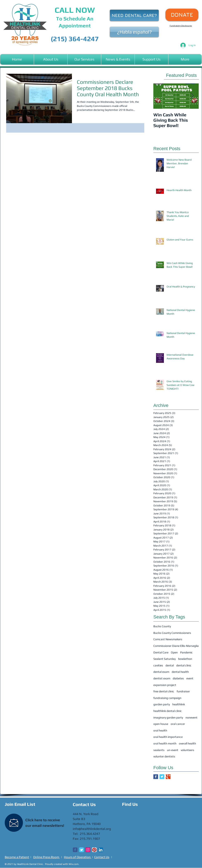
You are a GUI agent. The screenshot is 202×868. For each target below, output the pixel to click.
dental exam (161, 672)
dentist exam (162, 678)
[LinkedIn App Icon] (101, 850)
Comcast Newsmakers (168, 639)
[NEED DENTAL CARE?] (134, 15)
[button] (51, 59)
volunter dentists (164, 756)
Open (174, 652)
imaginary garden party (168, 717)
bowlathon (185, 659)
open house (161, 724)
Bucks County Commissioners (172, 633)
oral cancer (178, 724)
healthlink (179, 704)
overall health (187, 743)
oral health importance (168, 737)
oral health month (165, 743)
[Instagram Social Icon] (88, 850)
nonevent (191, 717)
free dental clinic (164, 691)
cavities (158, 665)
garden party (162, 704)
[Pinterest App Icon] (94, 850)
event (190, 678)
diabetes (178, 678)
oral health (160, 730)
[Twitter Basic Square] (162, 777)
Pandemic (186, 652)
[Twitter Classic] (82, 850)
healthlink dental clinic (168, 711)
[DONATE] (182, 15)
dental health (180, 672)
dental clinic (184, 665)
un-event (173, 750)
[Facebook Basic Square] (156, 777)
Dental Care (161, 652)
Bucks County (162, 626)
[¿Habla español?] (134, 32)
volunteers (187, 750)
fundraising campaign (167, 698)
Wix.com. (74, 864)
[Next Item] (192, 96)
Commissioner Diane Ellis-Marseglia (176, 646)
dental (170, 665)
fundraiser (183, 691)
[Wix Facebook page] (75, 850)
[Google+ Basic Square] (168, 777)
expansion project (165, 685)
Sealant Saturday (164, 659)
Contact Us (102, 857)
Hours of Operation (78, 857)
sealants (159, 750)
